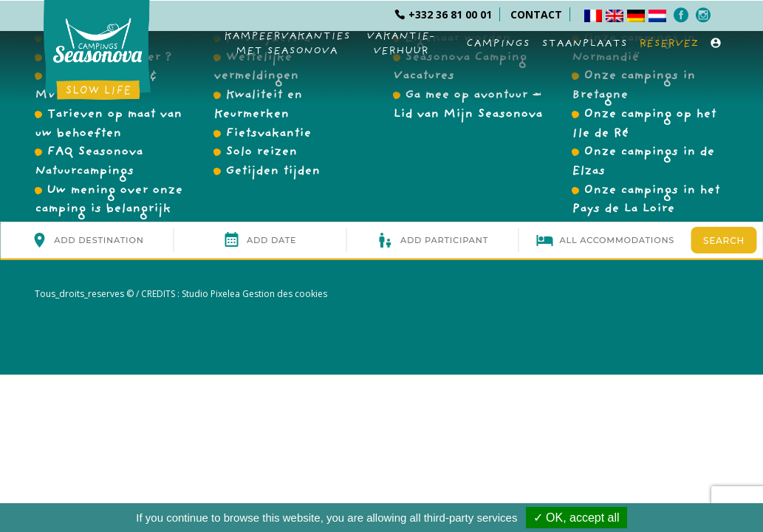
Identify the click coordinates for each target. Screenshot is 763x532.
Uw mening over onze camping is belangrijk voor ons (109, 210)
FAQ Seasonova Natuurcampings (89, 163)
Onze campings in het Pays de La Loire (646, 201)
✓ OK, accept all (576, 518)
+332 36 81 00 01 (443, 14)
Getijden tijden (273, 172)
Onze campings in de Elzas (643, 163)
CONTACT (536, 14)
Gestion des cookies (284, 294)
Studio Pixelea (211, 294)
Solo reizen (261, 153)
